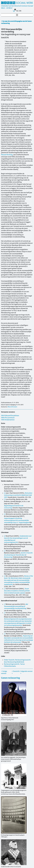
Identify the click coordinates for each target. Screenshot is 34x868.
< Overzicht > (16, 672)
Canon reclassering (10, 678)
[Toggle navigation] (17, 15)
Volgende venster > (26, 672)
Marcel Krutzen (12, 407)
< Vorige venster (4, 672)
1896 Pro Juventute (8, 418)
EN (20, 11)
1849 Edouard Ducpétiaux (10, 415)
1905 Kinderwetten (8, 420)
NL (17, 11)
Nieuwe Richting (7, 155)
